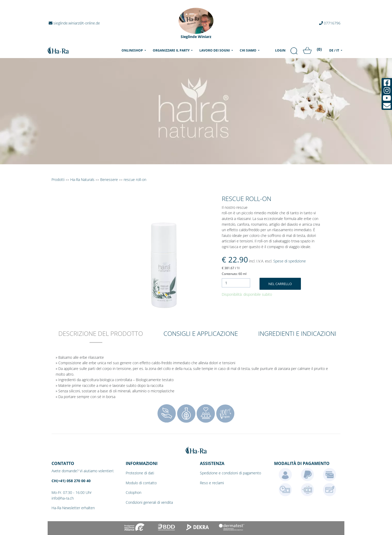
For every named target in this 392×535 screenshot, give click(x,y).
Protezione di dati (140, 473)
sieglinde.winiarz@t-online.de (74, 23)
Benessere (109, 180)
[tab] (101, 337)
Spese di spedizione (290, 261)
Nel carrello (280, 284)
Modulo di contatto (141, 483)
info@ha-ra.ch (63, 498)
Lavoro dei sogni (215, 50)
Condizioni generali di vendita (149, 502)
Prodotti (58, 180)
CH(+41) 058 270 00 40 (71, 481)
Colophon (134, 492)
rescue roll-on (135, 180)
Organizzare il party (172, 50)
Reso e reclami (212, 483)
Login (280, 50)
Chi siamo (248, 50)
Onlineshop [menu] (135, 50)
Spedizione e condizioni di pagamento (230, 473)
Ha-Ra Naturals (83, 180)
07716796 (330, 23)
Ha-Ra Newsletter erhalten (73, 508)
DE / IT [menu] (335, 50)
